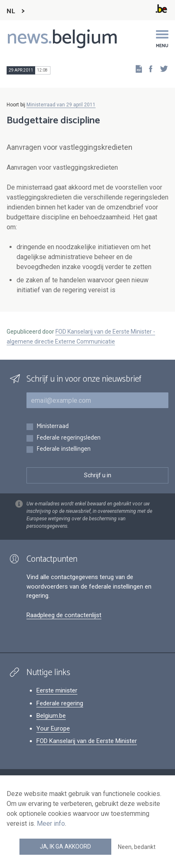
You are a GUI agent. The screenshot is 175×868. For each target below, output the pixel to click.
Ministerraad (53, 427)
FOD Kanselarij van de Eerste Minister (87, 741)
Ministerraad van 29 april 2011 (61, 105)
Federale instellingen (64, 449)
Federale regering (60, 703)
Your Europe (53, 729)
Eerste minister (57, 690)
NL (11, 11)
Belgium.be (51, 716)
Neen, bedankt (137, 847)
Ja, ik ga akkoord (65, 846)
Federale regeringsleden (68, 438)
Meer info (51, 824)
